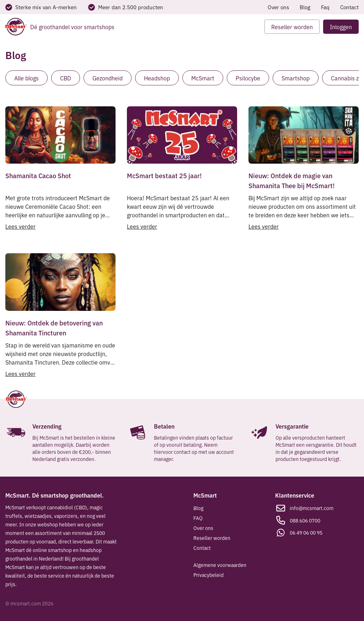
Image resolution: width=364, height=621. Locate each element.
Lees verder (20, 226)
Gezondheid (108, 78)
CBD (66, 78)
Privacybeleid (208, 575)
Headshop (157, 78)
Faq (325, 7)
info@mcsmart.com (312, 508)
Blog (305, 7)
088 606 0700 (305, 520)
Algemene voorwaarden (220, 565)
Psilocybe (248, 78)
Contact (349, 7)
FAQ (198, 518)
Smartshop (296, 78)
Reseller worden (212, 538)
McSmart (203, 78)
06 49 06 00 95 (306, 532)
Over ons (278, 7)
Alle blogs (26, 78)
